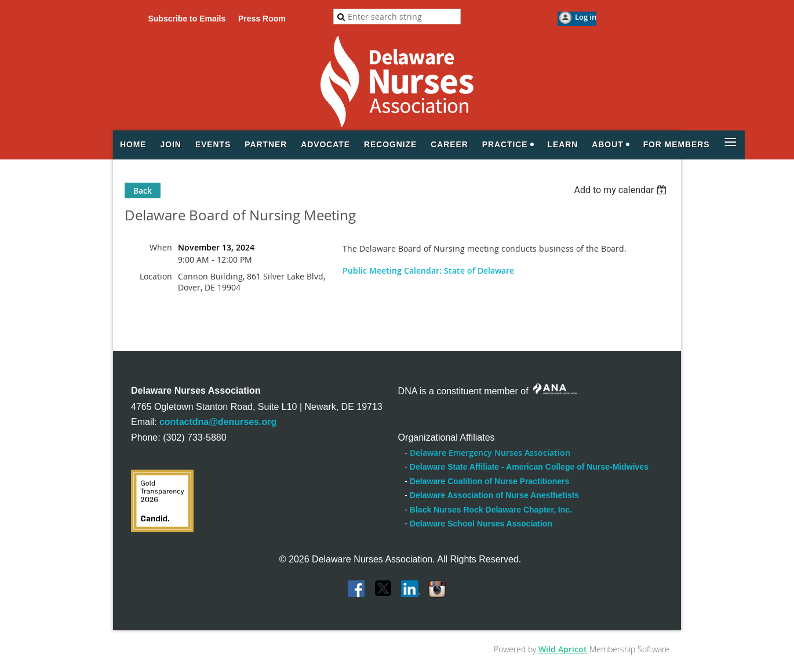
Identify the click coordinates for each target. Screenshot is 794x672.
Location (156, 276)
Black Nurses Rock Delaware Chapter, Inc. (491, 510)
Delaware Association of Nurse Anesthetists (494, 495)
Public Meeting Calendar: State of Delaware (428, 270)
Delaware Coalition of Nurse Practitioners (489, 481)
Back (143, 190)
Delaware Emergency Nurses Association (490, 453)
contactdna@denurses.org (218, 422)
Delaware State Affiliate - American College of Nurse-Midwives (529, 467)
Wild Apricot (563, 649)
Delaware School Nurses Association (481, 524)
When (161, 247)
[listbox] (622, 190)
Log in (586, 17)
